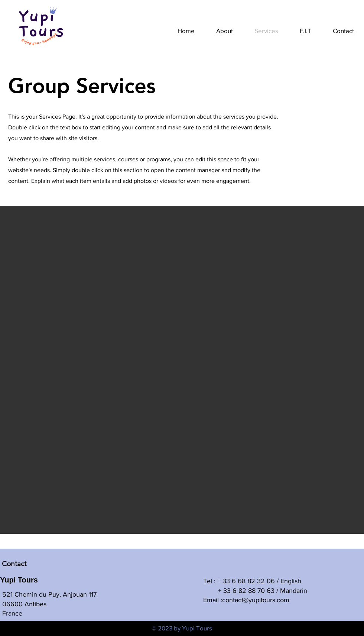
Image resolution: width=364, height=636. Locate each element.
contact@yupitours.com (256, 600)
